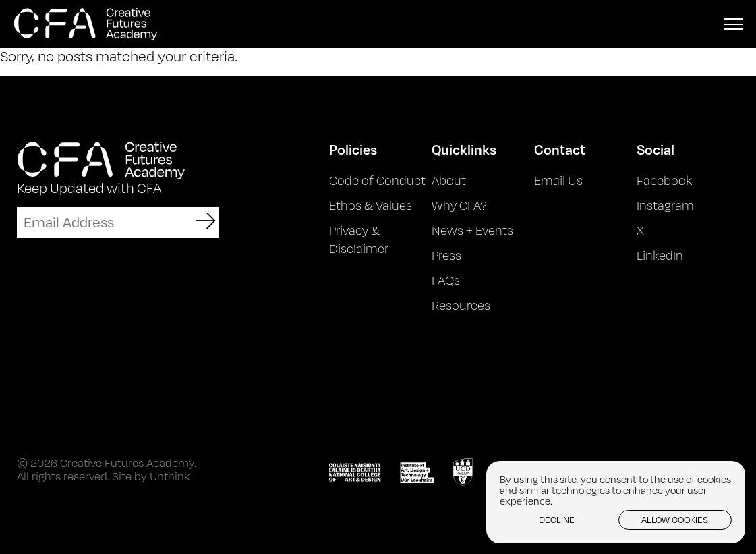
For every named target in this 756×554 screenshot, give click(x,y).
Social (656, 149)
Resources (461, 305)
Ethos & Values (371, 205)
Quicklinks (464, 149)
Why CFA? (459, 205)
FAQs (446, 280)
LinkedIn (660, 255)
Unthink (170, 476)
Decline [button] (557, 520)
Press (446, 255)
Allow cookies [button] (675, 520)
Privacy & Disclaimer (359, 239)
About (449, 180)
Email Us (558, 180)
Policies (353, 149)
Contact (560, 149)
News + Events (472, 230)
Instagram (665, 205)
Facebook (664, 180)
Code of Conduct (377, 180)
